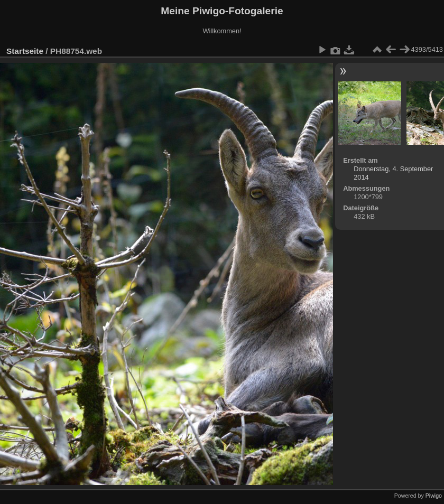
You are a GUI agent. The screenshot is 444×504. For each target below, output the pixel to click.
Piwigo (434, 496)
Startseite (25, 51)
